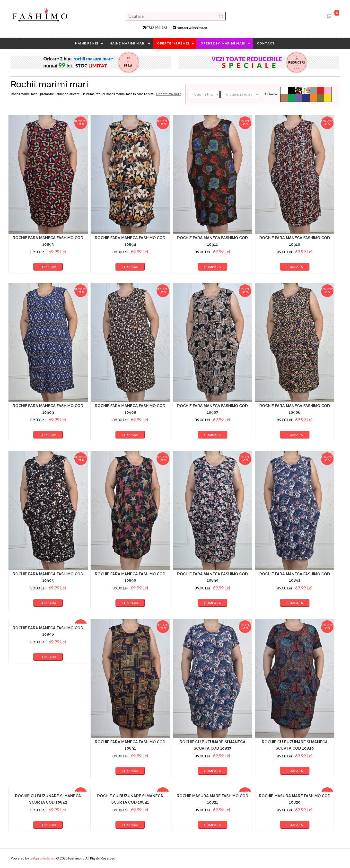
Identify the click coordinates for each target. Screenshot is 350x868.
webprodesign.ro (43, 858)
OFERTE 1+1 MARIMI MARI (223, 43)
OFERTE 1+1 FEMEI (173, 43)
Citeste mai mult (169, 94)
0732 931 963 (157, 28)
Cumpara (48, 267)
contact (266, 43)
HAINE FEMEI (87, 43)
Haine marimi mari (128, 43)
